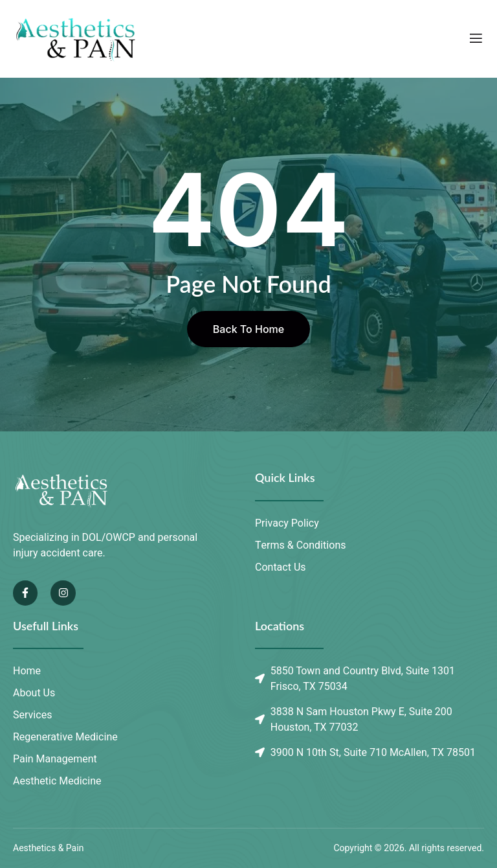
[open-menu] (476, 39)
